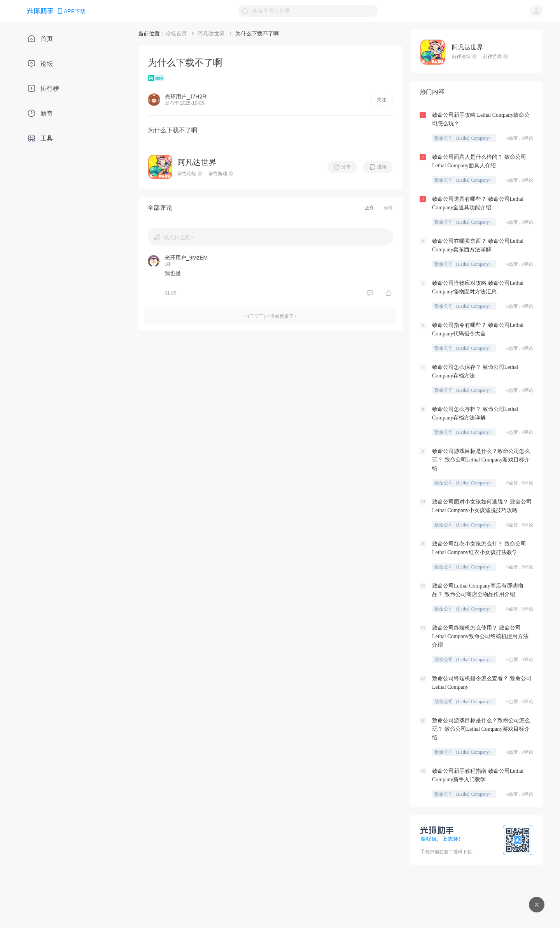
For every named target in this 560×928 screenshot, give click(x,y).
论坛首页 (176, 33)
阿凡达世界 (211, 33)
